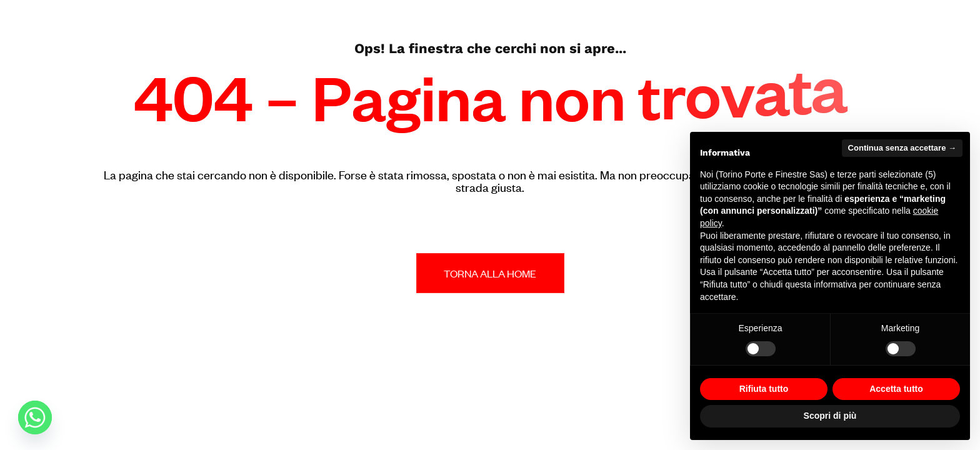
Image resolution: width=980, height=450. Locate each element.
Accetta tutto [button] (896, 389)
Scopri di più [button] (830, 416)
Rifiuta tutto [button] (764, 389)
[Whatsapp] (35, 417)
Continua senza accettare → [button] (902, 148)
